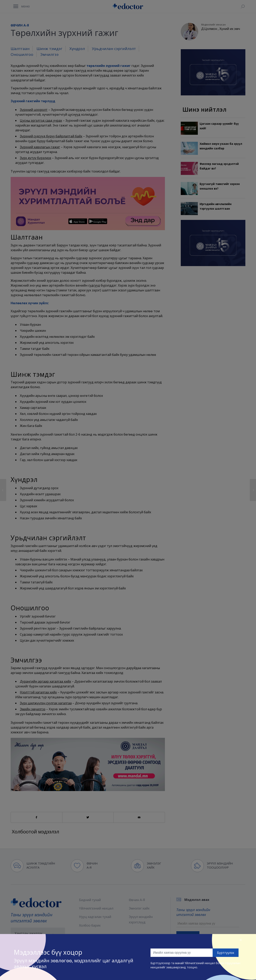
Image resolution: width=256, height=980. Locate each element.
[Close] (241, 940)
